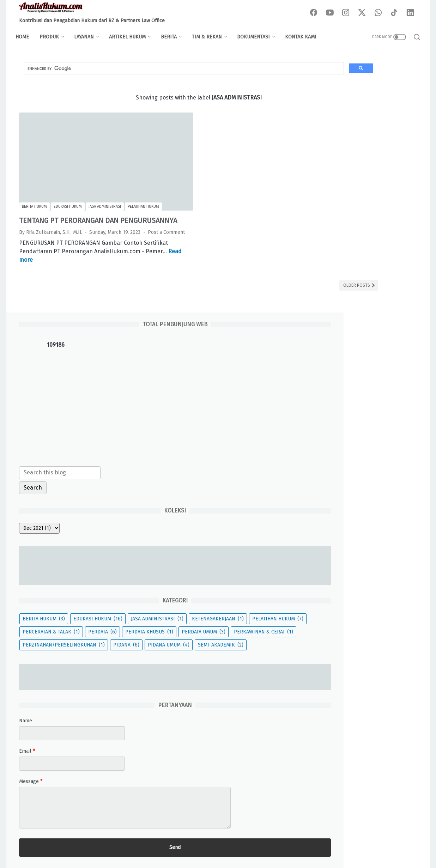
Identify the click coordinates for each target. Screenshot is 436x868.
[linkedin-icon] (412, 13)
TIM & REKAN (210, 37)
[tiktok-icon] (396, 13)
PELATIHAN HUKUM (340, 422)
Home (26, 37)
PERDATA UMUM (337, 462)
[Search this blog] (352, 212)
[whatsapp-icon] (380, 13)
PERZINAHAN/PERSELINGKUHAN (356, 488)
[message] (364, 677)
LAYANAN (87, 37)
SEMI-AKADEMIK (337, 514)
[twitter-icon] (364, 13)
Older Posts (265, 281)
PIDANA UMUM (370, 501)
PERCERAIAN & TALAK (343, 435)
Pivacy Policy (203, 843)
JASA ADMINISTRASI (341, 396)
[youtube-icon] (333, 13)
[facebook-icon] (317, 13)
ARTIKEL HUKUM (131, 37)
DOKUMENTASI (257, 37)
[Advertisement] (364, 145)
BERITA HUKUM (336, 370)
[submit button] (364, 717)
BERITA (172, 37)
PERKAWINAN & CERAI (344, 475)
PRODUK (53, 37)
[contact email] (364, 633)
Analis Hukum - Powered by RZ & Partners (229, 857)
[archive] (331, 267)
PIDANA (328, 501)
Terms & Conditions (248, 843)
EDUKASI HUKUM (339, 383)
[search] (137, 72)
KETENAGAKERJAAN (341, 409)
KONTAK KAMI (304, 37)
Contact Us (290, 843)
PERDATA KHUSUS (339, 448)
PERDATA (395, 435)
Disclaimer (168, 843)
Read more (107, 255)
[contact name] (364, 602)
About (141, 843)
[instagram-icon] (349, 13)
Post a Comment (38, 228)
